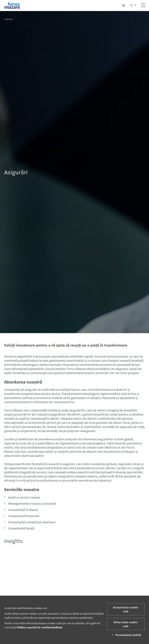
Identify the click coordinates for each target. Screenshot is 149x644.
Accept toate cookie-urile (126, 609)
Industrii (9, 19)
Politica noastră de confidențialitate (40, 627)
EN (131, 5)
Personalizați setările (126, 635)
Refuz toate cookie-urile (126, 624)
